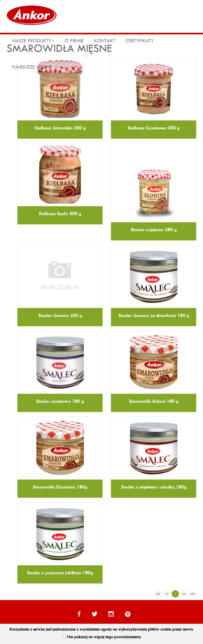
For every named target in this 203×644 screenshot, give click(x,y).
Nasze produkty (33, 41)
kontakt (105, 41)
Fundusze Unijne (32, 67)
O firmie (74, 41)
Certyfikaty (140, 41)
